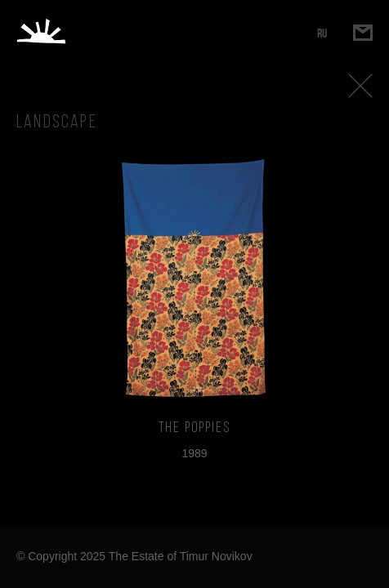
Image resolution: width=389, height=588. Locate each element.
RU (322, 33)
